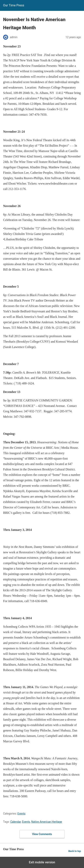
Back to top (75, 851)
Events (21, 814)
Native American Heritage (47, 822)
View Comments (42, 834)
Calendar (16, 822)
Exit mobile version (42, 862)
